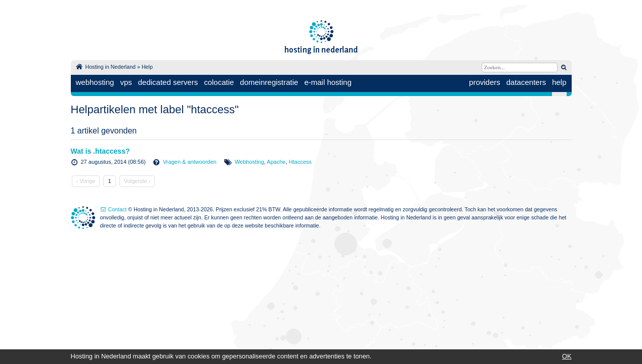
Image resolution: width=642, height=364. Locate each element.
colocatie (219, 82)
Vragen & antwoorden (190, 162)
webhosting (95, 82)
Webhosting (249, 162)
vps (126, 82)
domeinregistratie (269, 82)
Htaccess (300, 162)
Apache (276, 162)
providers (485, 82)
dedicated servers (168, 82)
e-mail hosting (328, 82)
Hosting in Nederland (111, 67)
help (559, 82)
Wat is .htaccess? (100, 151)
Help (147, 67)
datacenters (526, 82)
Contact (118, 209)
